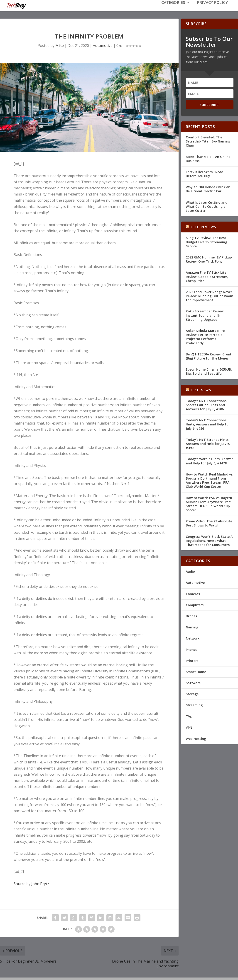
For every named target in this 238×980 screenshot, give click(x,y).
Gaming (192, 627)
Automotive (103, 45)
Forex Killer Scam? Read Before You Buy (205, 173)
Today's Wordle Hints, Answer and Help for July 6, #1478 (209, 460)
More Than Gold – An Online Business (208, 158)
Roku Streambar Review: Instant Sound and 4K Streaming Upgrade (205, 315)
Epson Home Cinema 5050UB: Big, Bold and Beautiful (209, 371)
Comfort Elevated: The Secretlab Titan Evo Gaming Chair (208, 141)
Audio (190, 571)
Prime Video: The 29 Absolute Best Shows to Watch (209, 523)
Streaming (194, 705)
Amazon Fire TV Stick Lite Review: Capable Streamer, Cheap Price (207, 276)
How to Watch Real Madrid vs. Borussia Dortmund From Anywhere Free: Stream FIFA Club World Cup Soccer (210, 480)
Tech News (201, 390)
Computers (195, 605)
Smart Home (196, 671)
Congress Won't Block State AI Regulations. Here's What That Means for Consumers (210, 540)
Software (193, 682)
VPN (189, 727)
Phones (191, 649)
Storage (192, 694)
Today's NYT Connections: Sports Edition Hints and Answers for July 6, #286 (207, 404)
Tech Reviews (203, 226)
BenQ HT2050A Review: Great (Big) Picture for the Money (209, 356)
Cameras (193, 593)
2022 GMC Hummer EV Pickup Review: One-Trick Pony (209, 259)
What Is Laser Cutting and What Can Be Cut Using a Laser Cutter (207, 206)
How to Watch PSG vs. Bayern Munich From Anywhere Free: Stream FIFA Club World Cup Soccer (209, 504)
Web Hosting (196, 738)
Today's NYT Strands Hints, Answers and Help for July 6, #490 (208, 443)
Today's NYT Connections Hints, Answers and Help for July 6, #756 (208, 424)
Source (20, 883)
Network (193, 638)
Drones (191, 616)
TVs (189, 716)
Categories (173, 9)
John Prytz (40, 883)
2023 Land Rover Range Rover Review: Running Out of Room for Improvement (210, 296)
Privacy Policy (212, 9)
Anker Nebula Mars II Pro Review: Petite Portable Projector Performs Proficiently (205, 336)
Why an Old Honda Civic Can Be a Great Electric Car (208, 189)
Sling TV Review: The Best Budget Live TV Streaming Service (206, 241)
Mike (60, 45)
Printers (192, 660)
